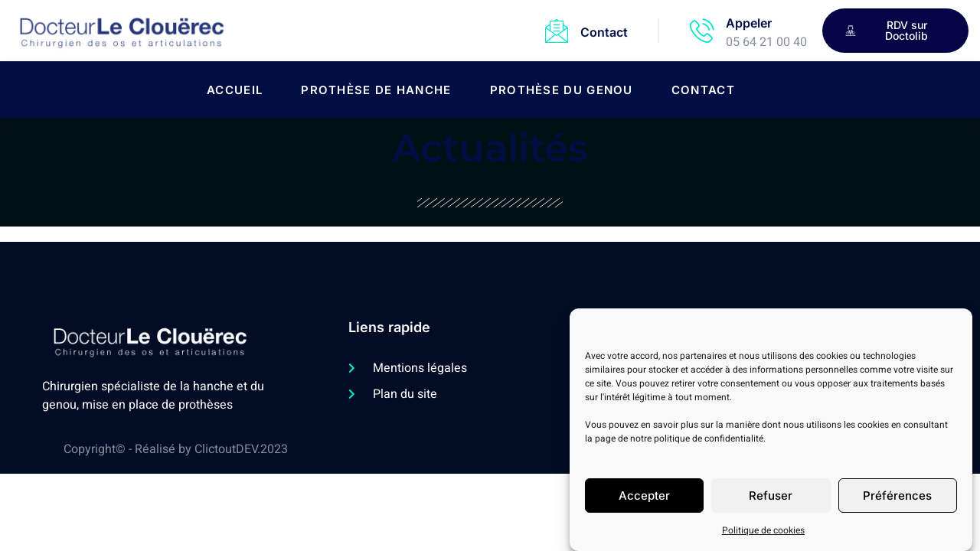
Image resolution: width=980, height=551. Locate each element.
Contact (604, 32)
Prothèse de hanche (376, 90)
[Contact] (557, 31)
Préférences (897, 501)
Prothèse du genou (562, 90)
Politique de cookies (763, 536)
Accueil (235, 90)
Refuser (771, 501)
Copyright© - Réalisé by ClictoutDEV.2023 (176, 449)
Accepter (644, 501)
